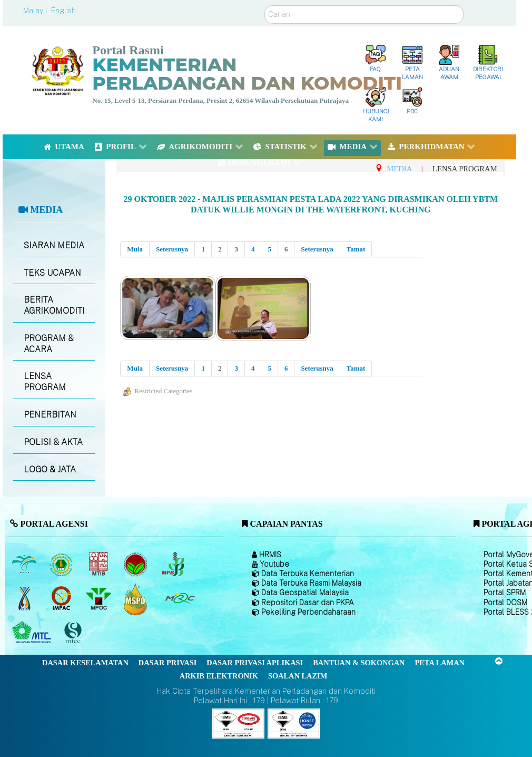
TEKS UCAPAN (52, 273)
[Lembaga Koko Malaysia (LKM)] (137, 565)
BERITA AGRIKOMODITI (54, 305)
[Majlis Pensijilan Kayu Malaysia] (74, 633)
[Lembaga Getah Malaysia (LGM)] (62, 565)
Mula (135, 249)
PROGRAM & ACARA (49, 344)
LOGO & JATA (50, 469)
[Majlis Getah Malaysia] (179, 599)
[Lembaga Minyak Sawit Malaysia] (25, 565)
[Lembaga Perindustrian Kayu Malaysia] (99, 565)
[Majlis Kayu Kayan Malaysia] (33, 633)
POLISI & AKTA (53, 442)
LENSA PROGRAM (45, 382)
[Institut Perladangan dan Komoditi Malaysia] (62, 599)
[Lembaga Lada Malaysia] (174, 565)
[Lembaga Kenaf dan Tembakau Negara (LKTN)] (25, 599)
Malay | (36, 11)
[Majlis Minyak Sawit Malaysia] (99, 599)
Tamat (356, 249)
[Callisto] (238, 723)
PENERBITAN (50, 415)
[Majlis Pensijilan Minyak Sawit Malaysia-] (137, 599)
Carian (265, 6)
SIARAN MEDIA (54, 245)
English (63, 11)
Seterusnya (172, 249)
